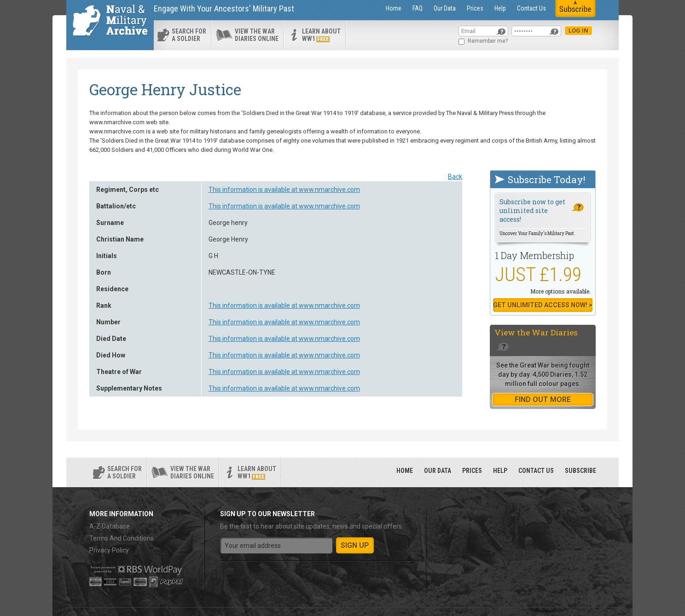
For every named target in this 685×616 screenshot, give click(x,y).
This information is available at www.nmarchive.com (284, 190)
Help (500, 8)
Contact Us (531, 8)
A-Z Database (110, 526)
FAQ (418, 8)
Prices (475, 8)
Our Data (445, 8)
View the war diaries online (257, 35)
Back (455, 177)
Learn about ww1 (321, 35)
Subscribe (581, 471)
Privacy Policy (109, 550)
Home (394, 8)
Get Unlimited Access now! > (543, 305)
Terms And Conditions (122, 538)
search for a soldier (189, 35)
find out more (543, 400)
